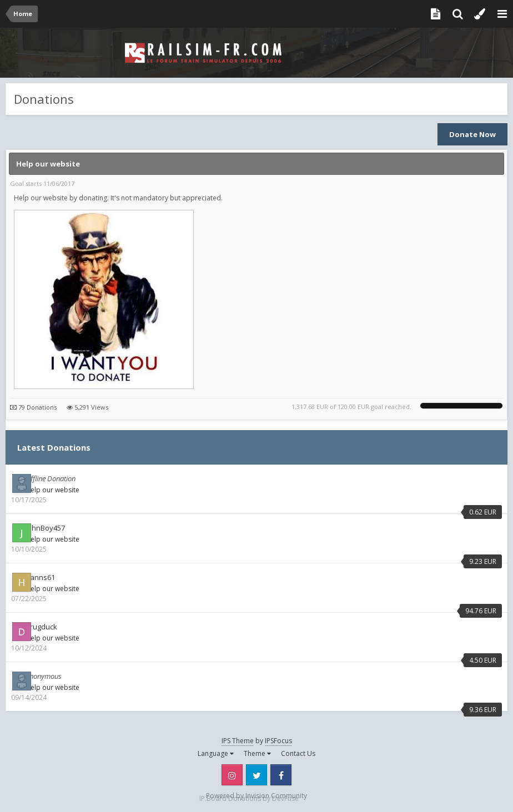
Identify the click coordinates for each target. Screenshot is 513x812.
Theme (257, 753)
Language (216, 753)
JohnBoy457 (45, 528)
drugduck (41, 627)
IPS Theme (238, 741)
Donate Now (472, 134)
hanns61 (40, 577)
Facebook (281, 775)
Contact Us (298, 753)
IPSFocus (278, 741)
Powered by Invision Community (256, 796)
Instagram (232, 775)
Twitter (256, 775)
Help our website (48, 164)
